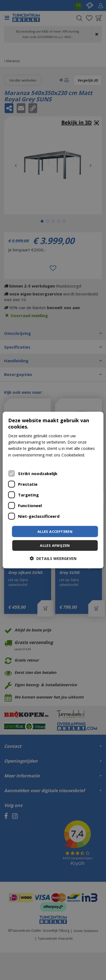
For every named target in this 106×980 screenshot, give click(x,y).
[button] (53, 558)
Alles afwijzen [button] (55, 545)
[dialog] (53, 490)
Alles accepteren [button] (55, 531)
